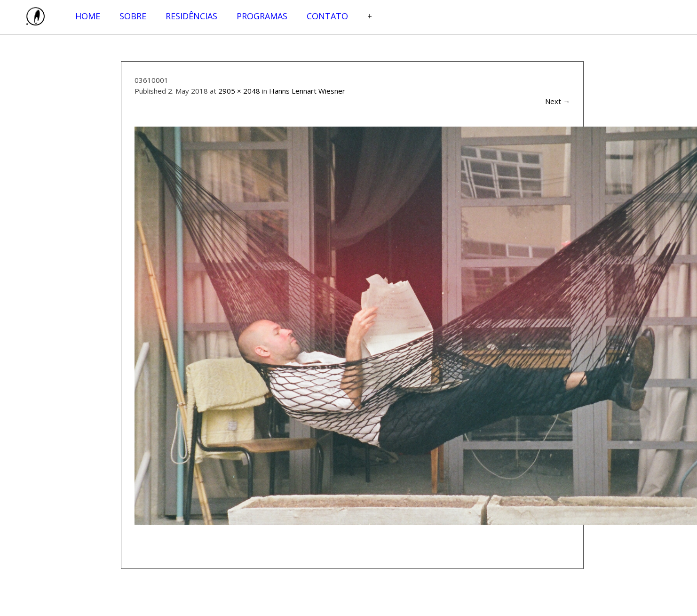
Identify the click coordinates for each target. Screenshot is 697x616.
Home (88, 16)
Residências (191, 16)
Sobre (133, 16)
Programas (262, 16)
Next (558, 101)
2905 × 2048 (239, 91)
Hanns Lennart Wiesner (307, 91)
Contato (327, 16)
